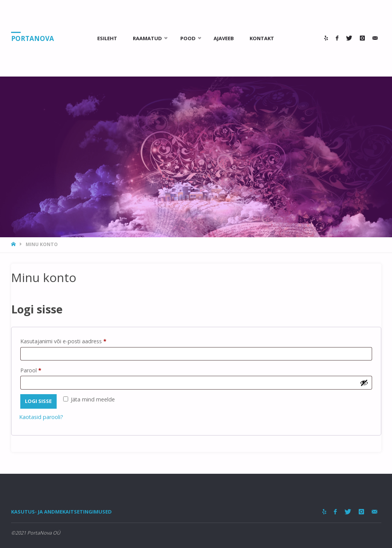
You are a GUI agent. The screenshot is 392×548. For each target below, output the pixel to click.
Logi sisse (38, 401)
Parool (40, 369)
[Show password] (364, 383)
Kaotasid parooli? (41, 417)
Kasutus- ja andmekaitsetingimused (61, 512)
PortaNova (33, 38)
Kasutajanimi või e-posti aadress (73, 340)
